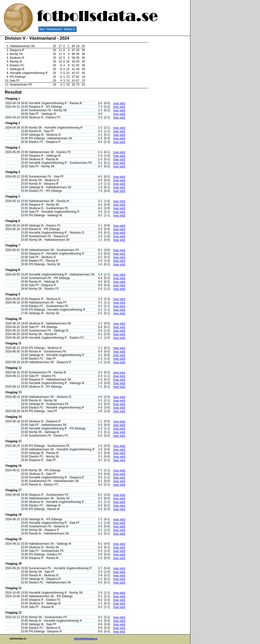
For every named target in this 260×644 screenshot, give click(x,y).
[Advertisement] (169, 108)
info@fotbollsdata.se (86, 639)
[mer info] (119, 103)
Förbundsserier (54, 29)
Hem (42, 29)
